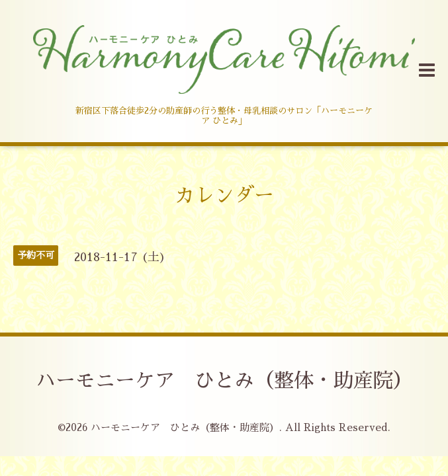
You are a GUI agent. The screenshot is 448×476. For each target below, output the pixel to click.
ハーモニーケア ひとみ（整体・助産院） (224, 381)
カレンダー (224, 196)
